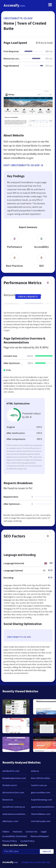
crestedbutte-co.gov (18, 18)
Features (17, 832)
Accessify (14, 5)
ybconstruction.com (13, 792)
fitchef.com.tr (10, 785)
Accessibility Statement (15, 836)
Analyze (47, 851)
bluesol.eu (8, 800)
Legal (44, 832)
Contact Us (31, 832)
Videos (6, 832)
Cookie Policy (27, 841)
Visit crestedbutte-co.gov (24, 165)
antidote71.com (11, 771)
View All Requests (28, 297)
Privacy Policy (10, 841)
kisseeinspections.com (14, 778)
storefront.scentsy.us (14, 807)
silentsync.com (10, 821)
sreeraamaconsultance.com (15, 814)
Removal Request (40, 836)
